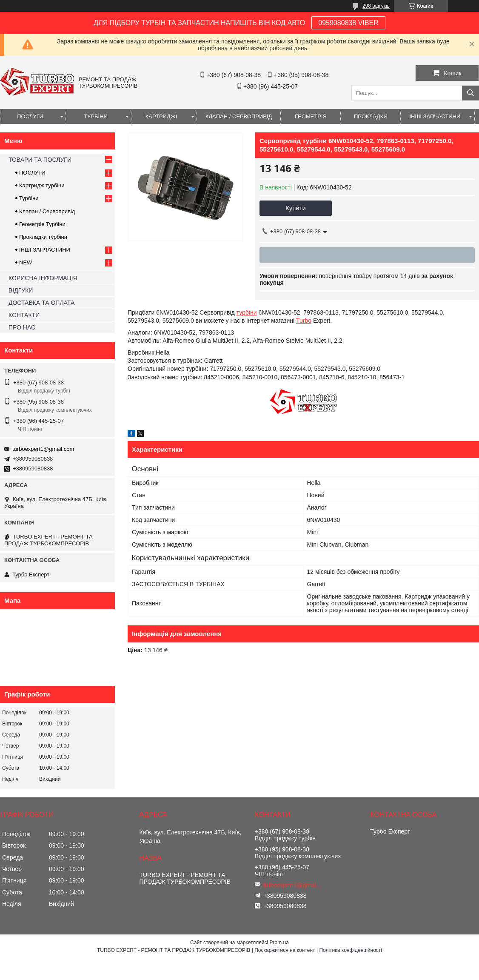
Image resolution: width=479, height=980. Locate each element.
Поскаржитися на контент (285, 950)
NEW (26, 262)
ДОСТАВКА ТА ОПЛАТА (41, 303)
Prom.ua (279, 943)
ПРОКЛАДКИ (371, 116)
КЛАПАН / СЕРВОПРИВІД (239, 116)
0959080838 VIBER (348, 23)
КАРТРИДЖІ (161, 116)
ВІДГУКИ (21, 290)
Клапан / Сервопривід (47, 211)
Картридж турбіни (42, 185)
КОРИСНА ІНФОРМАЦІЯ (43, 278)
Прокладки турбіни (43, 237)
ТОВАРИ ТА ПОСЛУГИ (40, 160)
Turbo (304, 321)
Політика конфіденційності (351, 950)
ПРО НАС (22, 327)
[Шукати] (470, 93)
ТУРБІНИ (96, 116)
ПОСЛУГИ (30, 116)
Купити (296, 208)
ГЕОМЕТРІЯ (311, 116)
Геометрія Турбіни (42, 224)
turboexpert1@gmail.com (43, 449)
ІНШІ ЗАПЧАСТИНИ (435, 116)
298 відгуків (376, 6)
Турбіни (29, 198)
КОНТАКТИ (24, 315)
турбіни (247, 312)
